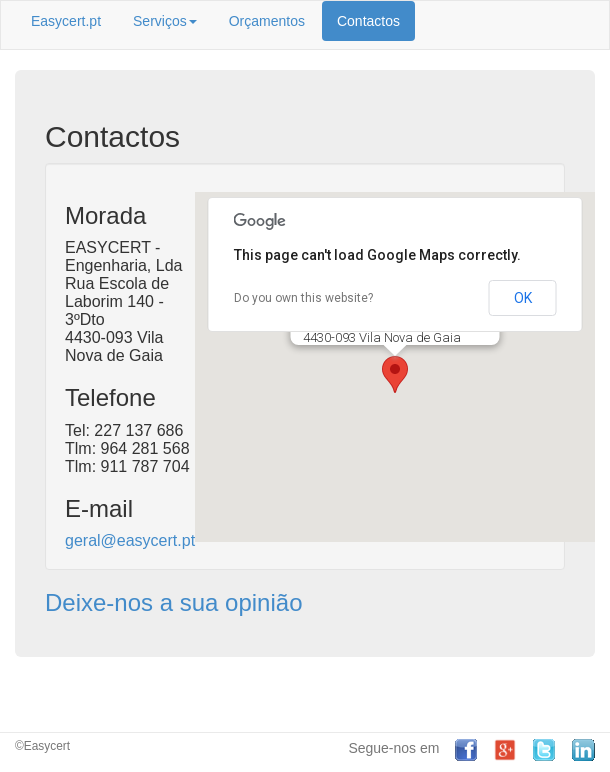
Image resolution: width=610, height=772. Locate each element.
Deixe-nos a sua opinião (174, 602)
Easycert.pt (66, 21)
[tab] (305, 603)
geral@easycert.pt (130, 540)
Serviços (165, 21)
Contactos (368, 21)
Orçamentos (267, 21)
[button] (395, 374)
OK (523, 298)
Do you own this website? (303, 298)
